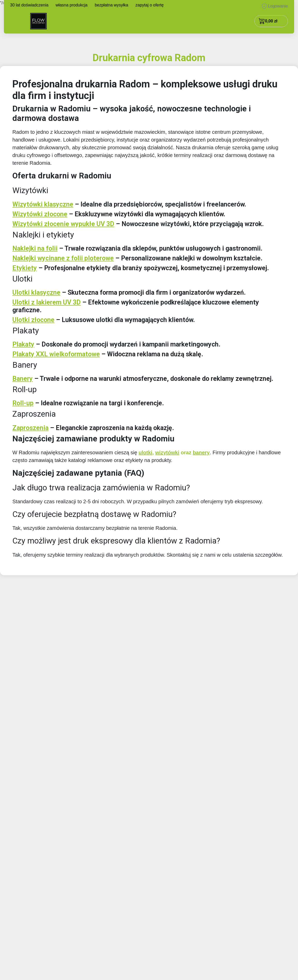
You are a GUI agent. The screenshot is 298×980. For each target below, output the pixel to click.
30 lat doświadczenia (29, 5)
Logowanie (275, 6)
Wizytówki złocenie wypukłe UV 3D (63, 224)
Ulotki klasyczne (36, 293)
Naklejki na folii (35, 248)
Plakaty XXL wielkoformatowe (56, 354)
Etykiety (25, 268)
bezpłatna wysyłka (111, 5)
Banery (23, 379)
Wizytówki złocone (40, 214)
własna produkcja (72, 5)
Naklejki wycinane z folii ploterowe (63, 258)
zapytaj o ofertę (150, 5)
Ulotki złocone (33, 320)
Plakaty (23, 344)
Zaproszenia (30, 428)
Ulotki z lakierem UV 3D (47, 302)
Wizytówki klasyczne (43, 204)
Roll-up (23, 403)
